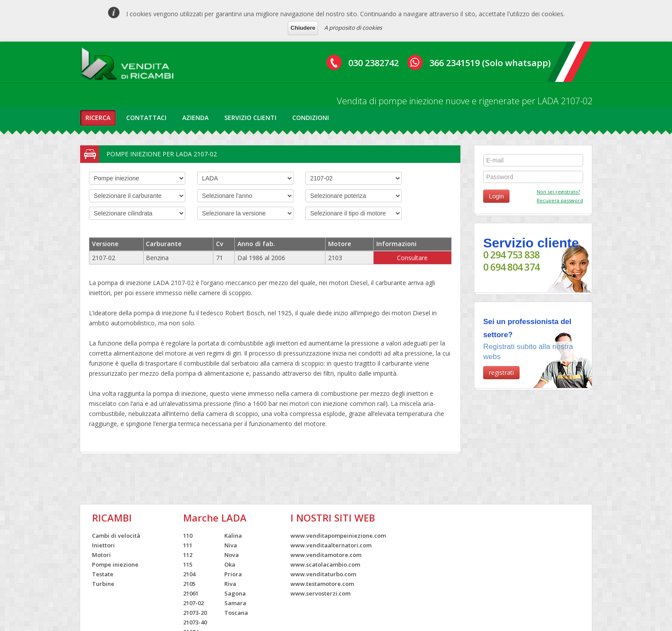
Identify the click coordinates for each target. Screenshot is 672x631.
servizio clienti (250, 118)
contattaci (146, 118)
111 (188, 545)
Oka (230, 564)
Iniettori (103, 545)
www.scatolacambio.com (325, 564)
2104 (189, 574)
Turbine (103, 584)
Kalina (233, 536)
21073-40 (195, 622)
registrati (501, 372)
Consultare (412, 258)
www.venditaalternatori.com (331, 545)
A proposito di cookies (353, 28)
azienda (195, 118)
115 (188, 564)
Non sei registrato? (558, 192)
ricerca (98, 118)
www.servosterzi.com (320, 593)
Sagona (235, 593)
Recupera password (560, 200)
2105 (189, 584)
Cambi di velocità (116, 536)
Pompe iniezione (115, 564)
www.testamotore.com (322, 584)
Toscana (236, 613)
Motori (101, 555)
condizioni (311, 118)
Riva (230, 584)
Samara (235, 603)
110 (188, 536)
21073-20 (195, 613)
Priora (233, 574)
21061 (191, 593)
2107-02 (193, 603)
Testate (103, 574)
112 (188, 555)
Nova (232, 555)
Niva (231, 545)
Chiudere (303, 28)
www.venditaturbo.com (323, 574)
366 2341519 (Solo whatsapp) (490, 63)
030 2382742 (373, 63)
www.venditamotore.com (326, 555)
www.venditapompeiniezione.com (338, 536)
